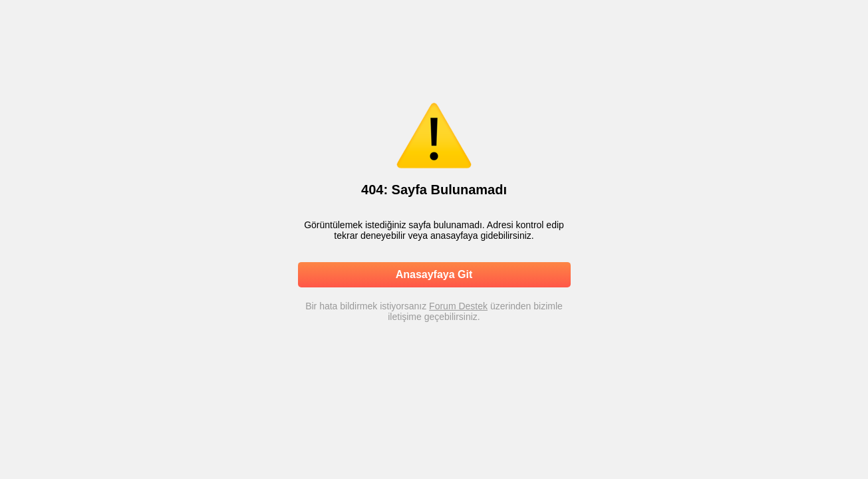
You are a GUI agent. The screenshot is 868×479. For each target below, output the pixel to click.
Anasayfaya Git (434, 274)
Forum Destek (458, 306)
